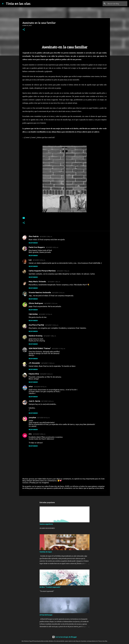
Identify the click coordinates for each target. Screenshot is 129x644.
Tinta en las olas (18, 4)
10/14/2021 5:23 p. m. (39, 260)
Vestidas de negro (46, 552)
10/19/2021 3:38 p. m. (39, 434)
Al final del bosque (46, 615)
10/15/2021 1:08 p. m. (50, 336)
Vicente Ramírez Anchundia (40, 292)
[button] (24, 30)
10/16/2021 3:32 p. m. (46, 374)
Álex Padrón (34, 236)
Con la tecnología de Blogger (64, 637)
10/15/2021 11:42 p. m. (48, 363)
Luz (30, 260)
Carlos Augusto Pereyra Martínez (42, 271)
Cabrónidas (33, 314)
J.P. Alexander (34, 363)
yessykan (32, 417)
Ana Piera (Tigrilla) (36, 325)
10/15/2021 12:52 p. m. (52, 325)
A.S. (30, 434)
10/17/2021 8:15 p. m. (43, 418)
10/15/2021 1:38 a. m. (54, 282)
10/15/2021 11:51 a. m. (51, 303)
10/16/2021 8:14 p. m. (40, 387)
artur (31, 386)
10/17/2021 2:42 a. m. (47, 401)
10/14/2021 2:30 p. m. (46, 237)
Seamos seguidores (46, 524)
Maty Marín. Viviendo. (38, 282)
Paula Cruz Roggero (37, 247)
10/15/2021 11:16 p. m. (58, 349)
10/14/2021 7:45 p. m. (63, 271)
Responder (33, 243)
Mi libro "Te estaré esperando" (50, 587)
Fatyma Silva (34, 374)
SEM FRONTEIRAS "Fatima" (40, 348)
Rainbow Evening (36, 336)
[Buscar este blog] (116, 4)
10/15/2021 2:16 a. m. (58, 293)
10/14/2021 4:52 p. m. (52, 247)
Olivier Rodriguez (36, 303)
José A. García (34, 401)
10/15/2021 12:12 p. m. (45, 314)
